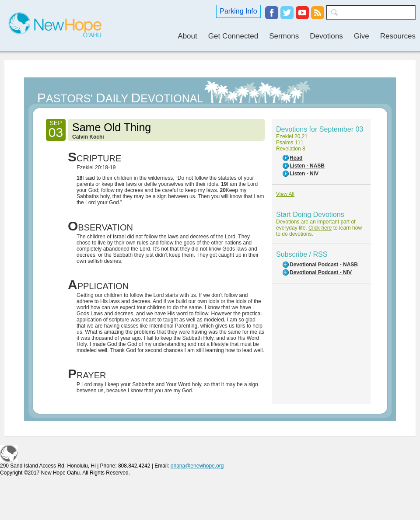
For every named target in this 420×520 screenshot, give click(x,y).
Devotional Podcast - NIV (321, 272)
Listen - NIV (304, 174)
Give (362, 36)
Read (296, 158)
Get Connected (233, 36)
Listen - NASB (307, 166)
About (187, 36)
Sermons (284, 36)
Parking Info (238, 11)
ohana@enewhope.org (197, 466)
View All (285, 194)
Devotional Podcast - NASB (324, 265)
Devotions (326, 36)
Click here (320, 228)
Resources (398, 36)
